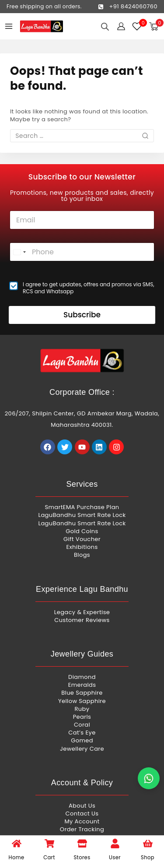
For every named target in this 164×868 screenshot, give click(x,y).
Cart (49, 857)
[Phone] (82, 252)
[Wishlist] (137, 26)
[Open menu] (9, 26)
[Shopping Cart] (156, 26)
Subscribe (82, 315)
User (115, 857)
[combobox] (19, 252)
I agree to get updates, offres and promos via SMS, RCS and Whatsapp (89, 288)
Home (17, 857)
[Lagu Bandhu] (42, 26)
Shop (148, 857)
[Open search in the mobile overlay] (105, 26)
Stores (82, 857)
